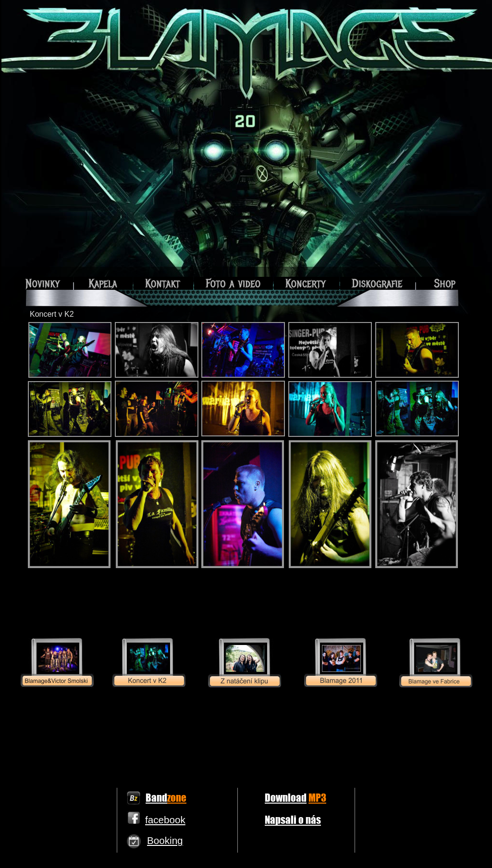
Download (286, 797)
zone (177, 797)
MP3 (317, 797)
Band (156, 797)
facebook (165, 820)
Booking (165, 840)
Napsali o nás (293, 819)
